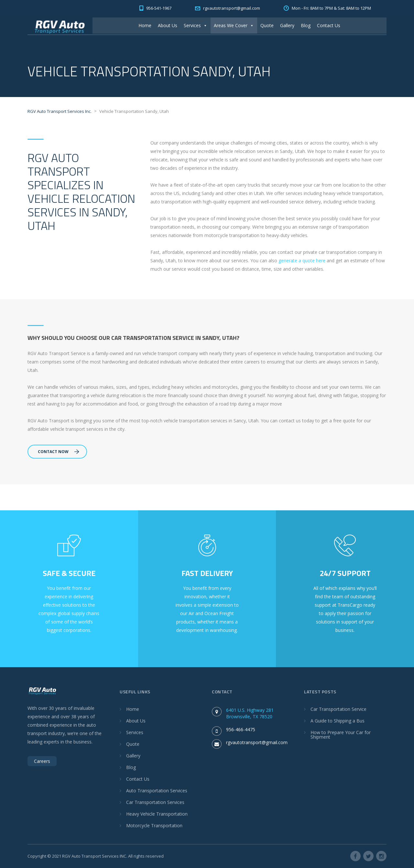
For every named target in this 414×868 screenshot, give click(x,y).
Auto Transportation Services (157, 791)
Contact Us (329, 25)
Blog (306, 25)
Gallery (287, 25)
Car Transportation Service (338, 709)
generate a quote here (302, 260)
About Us (168, 25)
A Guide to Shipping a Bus (338, 721)
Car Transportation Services (155, 802)
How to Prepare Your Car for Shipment (341, 735)
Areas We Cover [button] (234, 25)
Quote (267, 25)
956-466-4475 (241, 729)
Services (196, 25)
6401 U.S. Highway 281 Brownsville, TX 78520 (250, 713)
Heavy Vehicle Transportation (157, 814)
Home (145, 25)
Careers (42, 761)
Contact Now (59, 452)
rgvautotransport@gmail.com (257, 742)
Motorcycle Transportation (154, 825)
